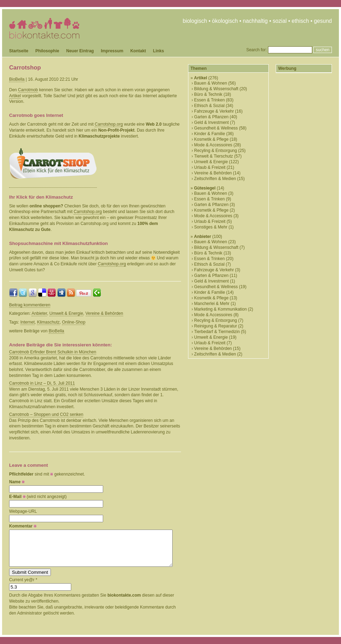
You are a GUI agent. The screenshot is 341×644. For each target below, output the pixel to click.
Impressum (112, 51)
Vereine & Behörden (104, 313)
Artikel (15, 96)
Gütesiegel (205, 188)
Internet (28, 322)
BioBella (17, 79)
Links (158, 51)
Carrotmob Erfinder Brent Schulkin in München (53, 352)
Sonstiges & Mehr (211, 227)
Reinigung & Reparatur (215, 326)
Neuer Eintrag (80, 51)
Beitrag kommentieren (30, 305)
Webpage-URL (23, 511)
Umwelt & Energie (66, 313)
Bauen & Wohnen (210, 83)
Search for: (257, 50)
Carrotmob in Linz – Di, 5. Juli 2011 (42, 383)
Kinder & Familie (209, 134)
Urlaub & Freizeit (210, 167)
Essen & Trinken (209, 100)
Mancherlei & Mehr (212, 304)
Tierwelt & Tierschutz (213, 156)
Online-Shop (74, 322)
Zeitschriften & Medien (215, 179)
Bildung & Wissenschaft (216, 89)
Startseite (19, 51)
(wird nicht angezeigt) (38, 497)
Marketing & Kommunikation (220, 309)
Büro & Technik (208, 94)
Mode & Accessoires (213, 145)
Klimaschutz (48, 322)
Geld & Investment (211, 122)
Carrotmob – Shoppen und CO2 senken (46, 414)
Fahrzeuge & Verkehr (214, 111)
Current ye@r (23, 580)
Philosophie (47, 51)
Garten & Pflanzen (211, 117)
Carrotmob (28, 90)
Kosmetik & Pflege (211, 139)
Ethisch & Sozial (209, 106)
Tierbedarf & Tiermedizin (217, 332)
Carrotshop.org (109, 124)
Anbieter (39, 313)
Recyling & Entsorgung (215, 151)
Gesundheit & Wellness (216, 128)
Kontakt (138, 51)
